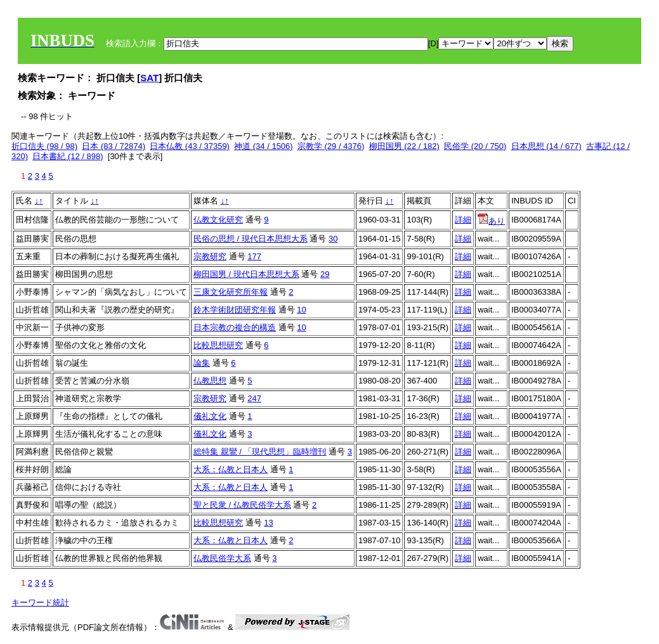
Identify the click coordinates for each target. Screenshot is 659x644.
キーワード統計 (40, 602)
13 (268, 523)
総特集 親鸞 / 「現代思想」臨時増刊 (260, 452)
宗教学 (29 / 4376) (331, 146)
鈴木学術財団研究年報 (235, 310)
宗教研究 (210, 256)
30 (333, 239)
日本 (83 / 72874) (114, 146)
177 (254, 256)
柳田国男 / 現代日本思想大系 (246, 274)
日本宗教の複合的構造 (235, 327)
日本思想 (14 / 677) (546, 146)
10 (301, 310)
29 (325, 274)
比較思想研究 (218, 345)
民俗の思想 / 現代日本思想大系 (251, 239)
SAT (149, 78)
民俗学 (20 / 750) (475, 146)
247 (254, 398)
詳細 (463, 220)
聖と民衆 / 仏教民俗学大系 (242, 505)
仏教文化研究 (218, 220)
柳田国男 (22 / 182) (404, 146)
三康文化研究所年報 (231, 292)
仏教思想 (210, 381)
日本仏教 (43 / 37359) (190, 146)
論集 (202, 363)
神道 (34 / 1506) (264, 146)
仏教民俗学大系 (222, 558)
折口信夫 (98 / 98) (44, 146)
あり (491, 221)
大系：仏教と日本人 (231, 469)
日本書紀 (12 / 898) (68, 156)
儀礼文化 (210, 416)
